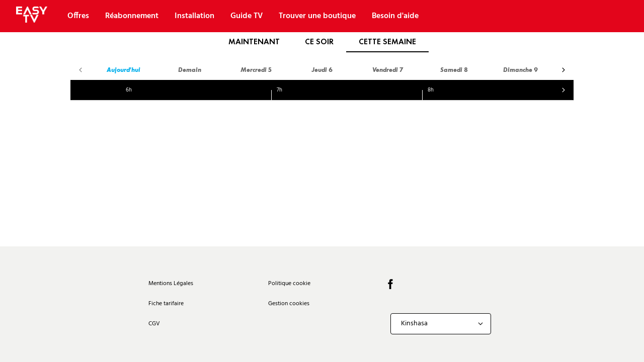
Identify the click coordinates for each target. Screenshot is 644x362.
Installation (194, 16)
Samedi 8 (454, 70)
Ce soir (319, 41)
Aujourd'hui (124, 70)
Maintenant (254, 41)
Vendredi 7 (388, 70)
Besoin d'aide (395, 16)
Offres (78, 16)
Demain (190, 70)
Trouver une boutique (317, 16)
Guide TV (247, 16)
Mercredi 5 (256, 70)
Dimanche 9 (520, 70)
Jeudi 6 (322, 70)
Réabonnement (132, 16)
